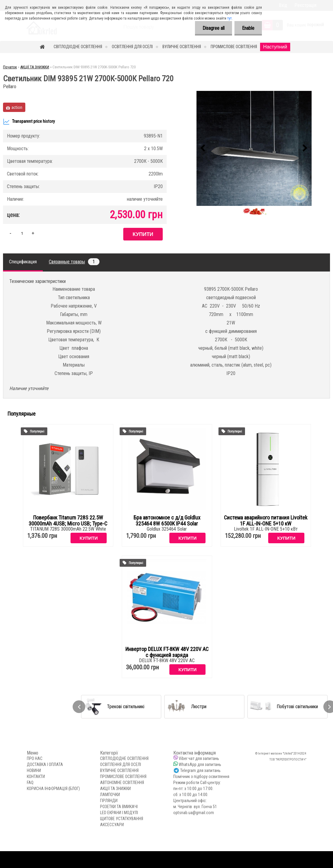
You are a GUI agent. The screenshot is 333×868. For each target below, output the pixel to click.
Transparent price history (29, 122)
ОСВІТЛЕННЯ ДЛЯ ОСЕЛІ (132, 47)
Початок (10, 67)
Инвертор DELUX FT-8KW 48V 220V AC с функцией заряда (167, 652)
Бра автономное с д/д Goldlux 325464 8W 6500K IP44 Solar (167, 521)
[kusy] (22, 233)
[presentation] (203, 148)
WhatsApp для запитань (200, 764)
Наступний (275, 47)
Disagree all (214, 28)
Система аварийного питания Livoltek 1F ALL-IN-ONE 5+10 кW (266, 521)
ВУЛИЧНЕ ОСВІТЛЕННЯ (182, 47)
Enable (248, 28)
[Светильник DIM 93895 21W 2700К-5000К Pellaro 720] (254, 148)
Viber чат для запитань (199, 758)
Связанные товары (74, 262)
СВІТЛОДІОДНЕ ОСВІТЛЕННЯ (78, 47)
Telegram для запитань (200, 770)
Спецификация (23, 262)
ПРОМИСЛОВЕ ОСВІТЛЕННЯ (234, 47)
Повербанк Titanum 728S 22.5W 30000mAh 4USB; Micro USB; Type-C (68, 521)
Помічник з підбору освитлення (201, 777)
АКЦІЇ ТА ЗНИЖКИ (35, 67)
